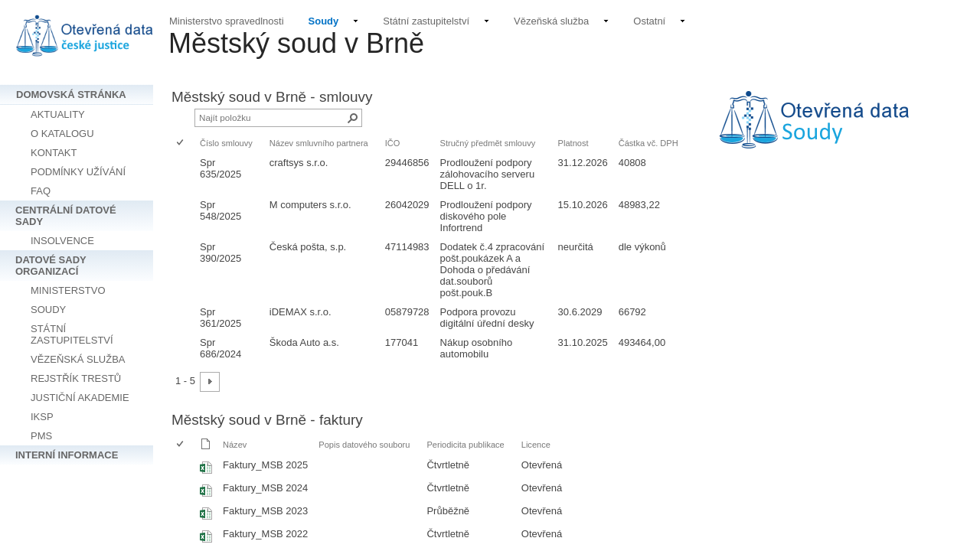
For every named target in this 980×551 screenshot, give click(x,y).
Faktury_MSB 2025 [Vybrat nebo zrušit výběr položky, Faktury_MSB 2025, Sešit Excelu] (265, 465)
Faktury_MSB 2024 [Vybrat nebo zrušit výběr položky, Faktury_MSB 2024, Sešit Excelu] (265, 488)
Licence (536, 445)
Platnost (573, 143)
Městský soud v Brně (296, 43)
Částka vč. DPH (648, 143)
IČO (393, 143)
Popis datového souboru (364, 445)
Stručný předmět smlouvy (488, 143)
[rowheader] (184, 174)
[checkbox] (181, 143)
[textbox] (835, 130)
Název (235, 445)
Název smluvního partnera (319, 143)
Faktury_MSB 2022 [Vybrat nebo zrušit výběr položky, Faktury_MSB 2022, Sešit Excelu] (265, 534)
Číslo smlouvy (226, 143)
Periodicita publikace (465, 445)
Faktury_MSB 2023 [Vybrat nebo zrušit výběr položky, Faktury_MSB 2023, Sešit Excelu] (265, 511)
